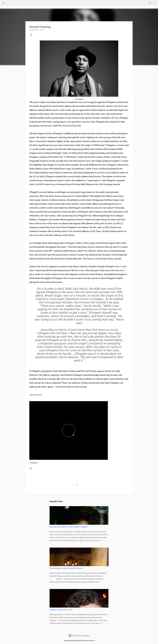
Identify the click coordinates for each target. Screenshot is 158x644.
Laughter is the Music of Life (61, 610)
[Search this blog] (143, 3)
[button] (31, 35)
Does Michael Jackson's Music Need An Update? (69, 527)
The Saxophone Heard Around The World (66, 568)
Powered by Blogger (79, 636)
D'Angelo (34, 463)
